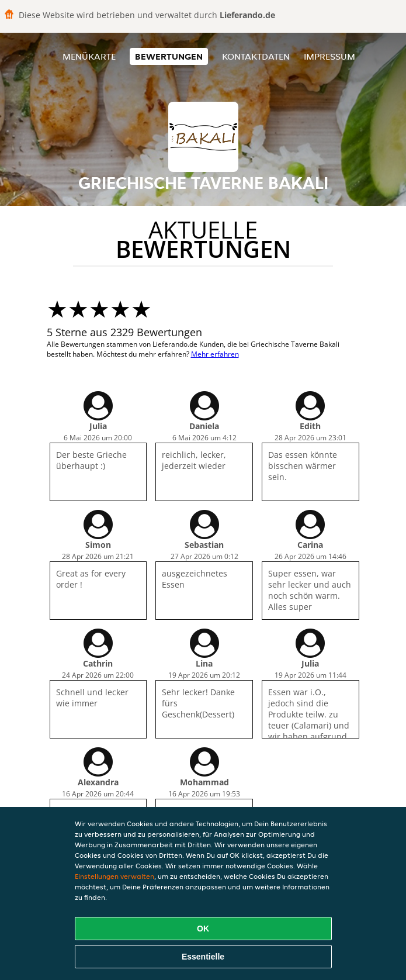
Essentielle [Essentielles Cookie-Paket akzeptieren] (203, 957)
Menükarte (89, 56)
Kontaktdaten (256, 56)
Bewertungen (169, 56)
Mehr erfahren (215, 354)
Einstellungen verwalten (114, 876)
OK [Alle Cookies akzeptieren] (203, 929)
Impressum (329, 56)
